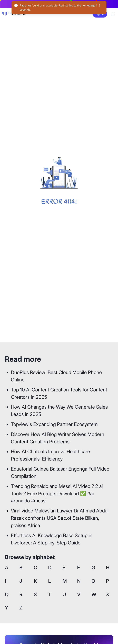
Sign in (100, 14)
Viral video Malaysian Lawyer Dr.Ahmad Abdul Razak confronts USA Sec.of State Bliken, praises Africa (60, 518)
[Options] (113, 14)
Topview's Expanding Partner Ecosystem (54, 424)
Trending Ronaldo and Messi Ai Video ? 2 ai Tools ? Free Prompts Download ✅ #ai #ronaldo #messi (57, 493)
